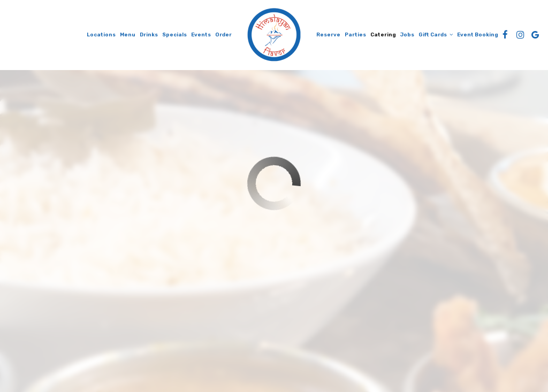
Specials (174, 34)
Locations (101, 34)
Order (223, 34)
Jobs (407, 34)
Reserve (328, 34)
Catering (383, 34)
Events (201, 34)
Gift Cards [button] (436, 34)
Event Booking (478, 34)
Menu (128, 34)
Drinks (149, 34)
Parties (355, 34)
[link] (274, 35)
